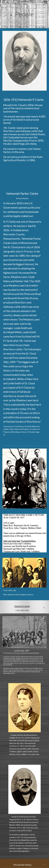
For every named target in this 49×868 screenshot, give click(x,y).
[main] (24, 14)
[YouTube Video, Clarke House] (24, 174)
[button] (3, 3)
